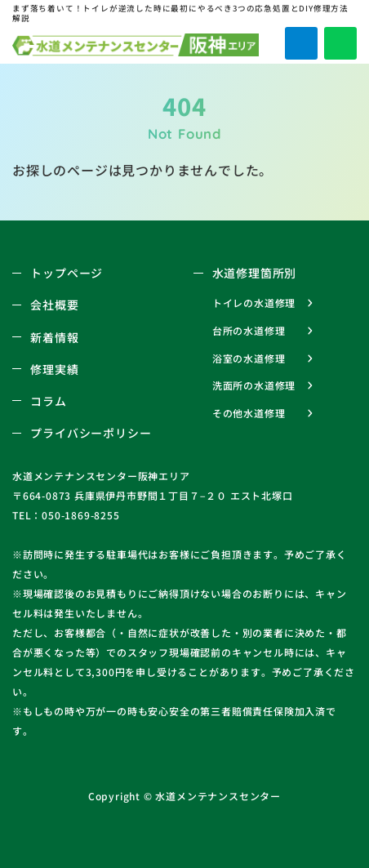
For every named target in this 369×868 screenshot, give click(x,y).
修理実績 (54, 369)
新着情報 (54, 337)
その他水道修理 (249, 413)
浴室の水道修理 (249, 358)
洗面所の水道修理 (254, 385)
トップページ (67, 273)
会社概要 (54, 305)
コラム (48, 401)
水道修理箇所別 (255, 273)
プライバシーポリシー (91, 433)
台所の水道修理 (249, 330)
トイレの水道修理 (254, 303)
